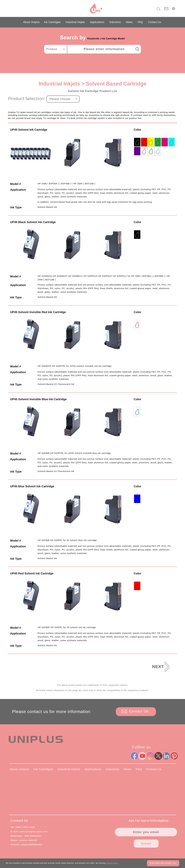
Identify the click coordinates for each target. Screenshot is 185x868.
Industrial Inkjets (75, 22)
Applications (97, 22)
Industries (115, 22)
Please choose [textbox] (60, 99)
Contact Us (155, 22)
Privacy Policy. (112, 863)
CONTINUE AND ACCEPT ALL (163, 863)
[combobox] (56, 49)
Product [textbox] (52, 49)
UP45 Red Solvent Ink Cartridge (32, 573)
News (129, 22)
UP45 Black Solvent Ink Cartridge (33, 222)
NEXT (158, 667)
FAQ (140, 22)
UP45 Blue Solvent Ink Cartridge (32, 486)
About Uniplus (32, 22)
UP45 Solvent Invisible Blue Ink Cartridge (38, 399)
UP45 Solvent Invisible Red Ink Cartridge (38, 312)
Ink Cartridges (52, 22)
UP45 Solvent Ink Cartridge (29, 130)
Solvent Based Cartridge (116, 84)
